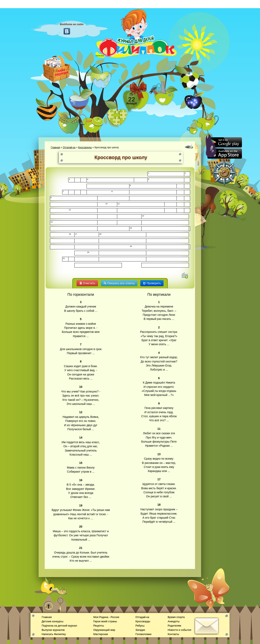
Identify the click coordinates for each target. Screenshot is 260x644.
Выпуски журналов (53, 630)
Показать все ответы (119, 283)
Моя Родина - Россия (106, 617)
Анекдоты (174, 621)
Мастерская (101, 634)
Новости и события (179, 630)
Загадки (140, 630)
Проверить (152, 283)
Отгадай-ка (69, 147)
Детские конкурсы (53, 621)
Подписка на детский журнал (59, 626)
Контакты (173, 634)
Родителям (174, 626)
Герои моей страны (105, 621)
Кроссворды (85, 147)
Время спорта (176, 617)
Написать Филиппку (54, 634)
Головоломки (144, 634)
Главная (55, 147)
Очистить (87, 283)
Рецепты (99, 626)
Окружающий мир (104, 630)
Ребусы (140, 626)
